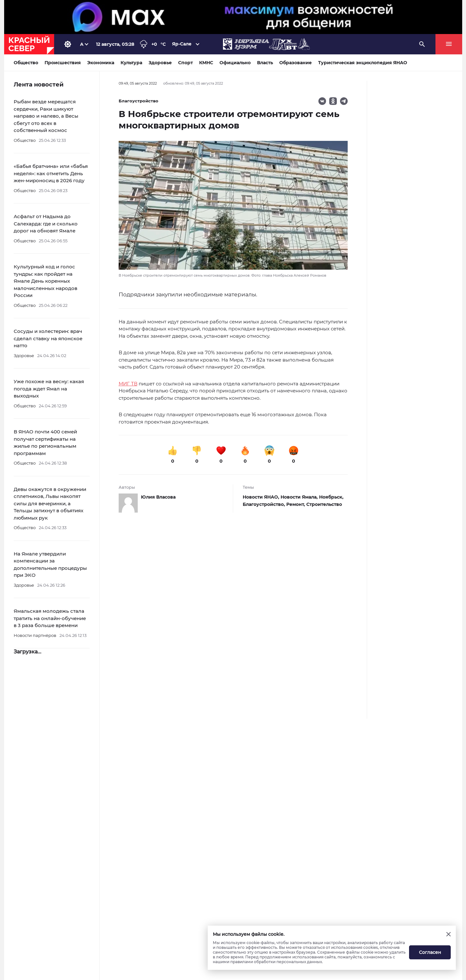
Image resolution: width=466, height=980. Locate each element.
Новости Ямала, (300, 497)
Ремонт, (296, 504)
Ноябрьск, (331, 497)
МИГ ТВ (128, 384)
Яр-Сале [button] (182, 44)
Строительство (324, 504)
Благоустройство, (264, 504)
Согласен (430, 952)
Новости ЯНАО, (262, 497)
